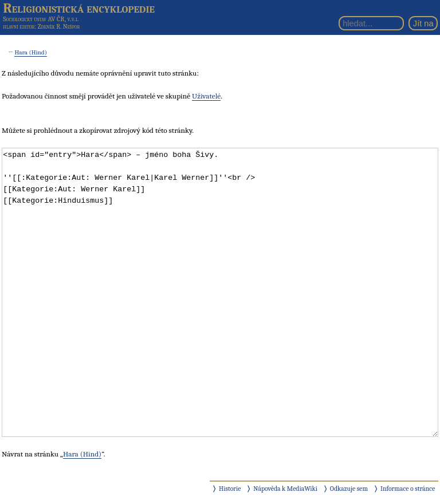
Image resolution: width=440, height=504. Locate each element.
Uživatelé (206, 96)
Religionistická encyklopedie (79, 8)
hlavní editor (19, 27)
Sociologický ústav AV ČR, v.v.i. (41, 19)
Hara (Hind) (31, 52)
